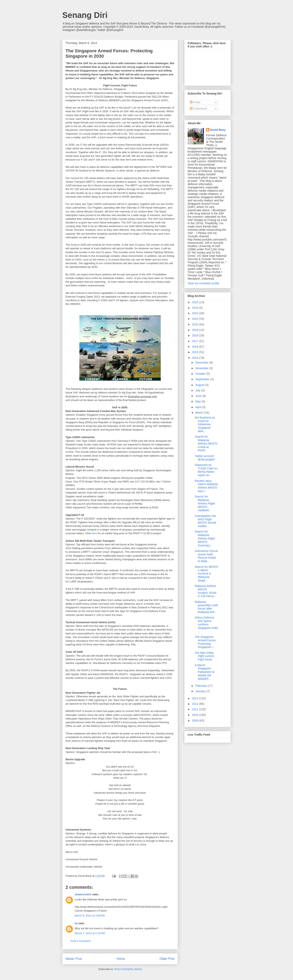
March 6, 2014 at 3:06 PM (90, 916)
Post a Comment (80, 941)
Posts (195, 102)
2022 (196, 319)
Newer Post (74, 959)
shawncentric (83, 894)
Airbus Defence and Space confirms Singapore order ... (206, 624)
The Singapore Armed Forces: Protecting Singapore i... (206, 642)
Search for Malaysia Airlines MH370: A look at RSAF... (206, 443)
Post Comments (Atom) (128, 969)
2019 (196, 330)
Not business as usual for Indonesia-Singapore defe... (205, 424)
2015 (196, 352)
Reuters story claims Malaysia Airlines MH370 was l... (206, 486)
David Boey (218, 130)
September (203, 379)
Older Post (167, 959)
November (202, 368)
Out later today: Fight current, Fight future (205, 656)
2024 (196, 308)
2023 (196, 313)
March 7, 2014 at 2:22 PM (90, 933)
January (201, 691)
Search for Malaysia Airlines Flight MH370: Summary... (205, 538)
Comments (199, 109)
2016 (196, 347)
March (200, 413)
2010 (196, 715)
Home (121, 959)
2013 (196, 698)
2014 (196, 358)
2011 (196, 709)
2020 (196, 324)
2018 (196, 335)
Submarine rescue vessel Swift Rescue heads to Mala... (206, 556)
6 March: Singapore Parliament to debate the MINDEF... (205, 672)
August (200, 385)
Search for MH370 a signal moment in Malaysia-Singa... (206, 574)
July (198, 390)
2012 (196, 704)
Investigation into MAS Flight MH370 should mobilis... (205, 521)
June (199, 396)
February (201, 686)
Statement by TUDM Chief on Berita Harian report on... (206, 470)
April (199, 407)
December (202, 363)
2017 (196, 341)
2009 (196, 721)
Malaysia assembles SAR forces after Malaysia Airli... (206, 607)
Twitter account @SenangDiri (205, 458)
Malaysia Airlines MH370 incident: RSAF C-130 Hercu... (206, 591)
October (201, 374)
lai (76, 923)
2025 (196, 302)
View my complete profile (203, 283)
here (94, 533)
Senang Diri (85, 15)
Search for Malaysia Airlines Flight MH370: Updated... (205, 503)
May (198, 401)
